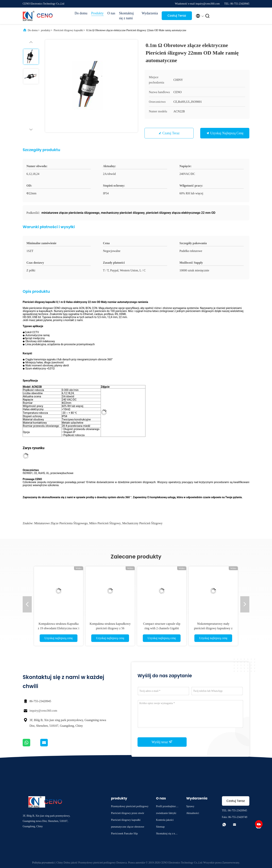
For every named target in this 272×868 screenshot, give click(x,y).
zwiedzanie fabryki (166, 813)
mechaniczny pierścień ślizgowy (142, 523)
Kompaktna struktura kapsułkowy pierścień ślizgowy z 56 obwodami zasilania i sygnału (110, 628)
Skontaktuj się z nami (126, 16)
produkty (46, 30)
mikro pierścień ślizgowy (105, 523)
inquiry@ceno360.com (43, 711)
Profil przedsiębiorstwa (167, 807)
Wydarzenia (150, 13)
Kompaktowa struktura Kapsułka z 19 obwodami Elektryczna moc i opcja (58, 628)
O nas (111, 13)
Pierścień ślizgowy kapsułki (68, 30)
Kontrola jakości (165, 820)
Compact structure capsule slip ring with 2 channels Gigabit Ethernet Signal (162, 628)
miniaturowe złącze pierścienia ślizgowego (61, 523)
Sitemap (160, 827)
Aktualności (193, 813)
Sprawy (190, 806)
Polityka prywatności (43, 863)
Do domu (81, 13)
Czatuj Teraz (177, 16)
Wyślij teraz (162, 742)
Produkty (97, 13)
